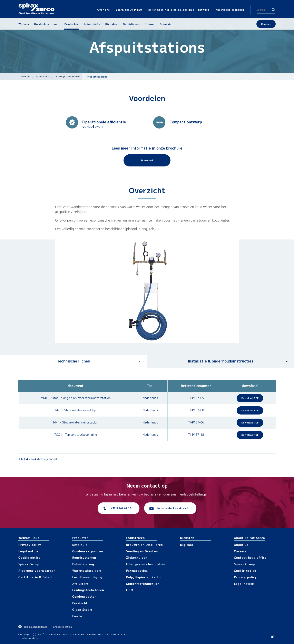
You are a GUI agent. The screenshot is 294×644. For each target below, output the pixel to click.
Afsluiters (80, 584)
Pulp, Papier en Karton (144, 577)
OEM (130, 590)
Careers (240, 551)
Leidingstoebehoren (67, 76)
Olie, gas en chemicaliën (146, 564)
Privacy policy (30, 545)
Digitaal (187, 545)
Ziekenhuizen (137, 558)
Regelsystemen (84, 558)
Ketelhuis (80, 545)
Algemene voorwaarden (37, 571)
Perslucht (80, 603)
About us (241, 545)
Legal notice (28, 551)
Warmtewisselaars (87, 571)
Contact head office (250, 558)
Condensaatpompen (88, 551)
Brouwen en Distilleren (145, 545)
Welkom (25, 76)
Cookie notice (30, 558)
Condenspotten (84, 597)
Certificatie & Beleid (35, 577)
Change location (62, 627)
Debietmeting (83, 564)
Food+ (77, 616)
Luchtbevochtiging (87, 577)
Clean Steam (82, 610)
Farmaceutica (137, 571)
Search (273, 10)
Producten (42, 76)
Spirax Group (29, 564)
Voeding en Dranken (142, 551)
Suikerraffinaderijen (143, 584)
